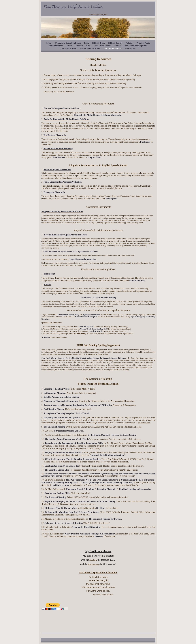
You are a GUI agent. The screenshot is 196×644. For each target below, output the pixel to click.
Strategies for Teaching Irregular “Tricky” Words (67, 413)
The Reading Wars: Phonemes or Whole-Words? (67, 439)
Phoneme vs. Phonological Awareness (61, 401)
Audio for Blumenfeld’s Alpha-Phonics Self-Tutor (66, 119)
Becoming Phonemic (106, 489)
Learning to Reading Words (57, 389)
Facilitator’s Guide (60, 485)
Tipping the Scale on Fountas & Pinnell (63, 452)
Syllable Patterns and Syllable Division (62, 397)
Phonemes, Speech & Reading (80, 489)
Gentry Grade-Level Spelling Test (94, 329)
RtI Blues (46, 337)
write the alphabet (86, 327)
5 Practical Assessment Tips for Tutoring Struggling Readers (72, 459)
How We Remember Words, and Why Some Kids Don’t (92, 480)
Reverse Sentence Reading (124, 435)
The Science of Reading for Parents (105, 519)
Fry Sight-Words (95, 331)
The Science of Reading (55, 427)
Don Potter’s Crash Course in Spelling (98, 297)
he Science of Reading (56, 497)
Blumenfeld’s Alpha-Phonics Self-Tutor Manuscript (98, 115)
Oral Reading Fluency (54, 409)
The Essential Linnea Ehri (57, 470)
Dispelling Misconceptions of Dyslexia (62, 417)
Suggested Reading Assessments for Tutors (62, 211)
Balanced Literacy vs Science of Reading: (64, 523)
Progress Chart (94, 157)
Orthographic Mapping (55, 393)
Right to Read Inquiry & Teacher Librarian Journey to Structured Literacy (80, 501)
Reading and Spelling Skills (57, 493)
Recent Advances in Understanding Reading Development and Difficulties (78, 405)
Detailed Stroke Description (86, 317)
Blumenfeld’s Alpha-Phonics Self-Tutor (62, 108)
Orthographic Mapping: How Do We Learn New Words (72, 512)
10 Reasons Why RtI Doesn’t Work (61, 508)
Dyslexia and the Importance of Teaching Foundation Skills (75, 443)
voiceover (99, 536)
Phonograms (112, 199)
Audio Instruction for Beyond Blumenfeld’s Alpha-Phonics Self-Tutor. (71, 252)
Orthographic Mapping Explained (69, 431)
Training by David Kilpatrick (86, 527)
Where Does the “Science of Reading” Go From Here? (90, 534)
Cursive (48, 284)
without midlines (137, 280)
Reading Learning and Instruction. (135, 489)
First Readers (59, 157)
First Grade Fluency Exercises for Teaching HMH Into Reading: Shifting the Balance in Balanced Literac (83, 358)
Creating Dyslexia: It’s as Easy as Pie (62, 466)
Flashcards (145, 142)
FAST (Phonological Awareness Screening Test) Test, (108, 482)
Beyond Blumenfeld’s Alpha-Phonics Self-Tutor (66, 235)
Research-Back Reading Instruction (107, 455)
